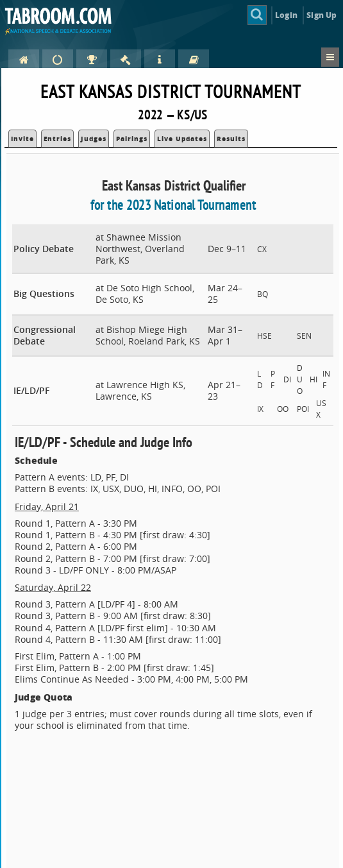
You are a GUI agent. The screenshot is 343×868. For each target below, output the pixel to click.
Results (231, 139)
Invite (22, 139)
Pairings (132, 139)
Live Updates (182, 139)
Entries (57, 139)
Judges (94, 139)
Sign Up (322, 15)
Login (286, 15)
